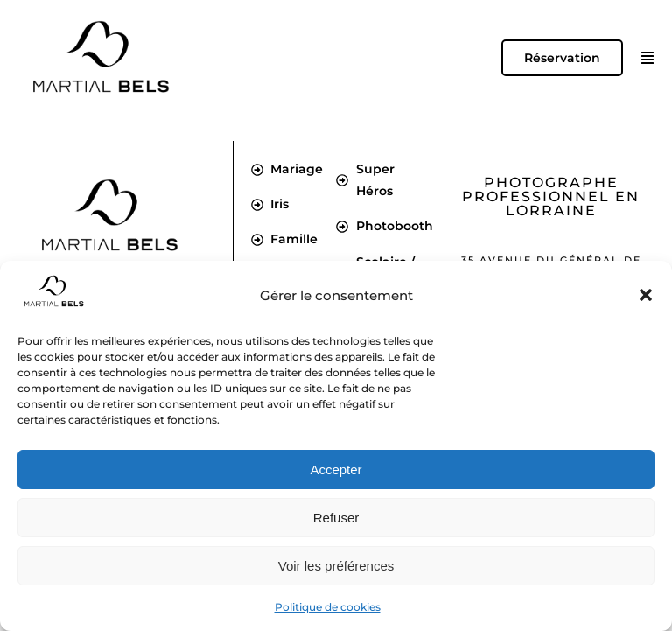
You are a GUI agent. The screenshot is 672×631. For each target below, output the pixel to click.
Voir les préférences (336, 566)
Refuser (336, 518)
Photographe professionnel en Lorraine (551, 196)
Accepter (336, 470)
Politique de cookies (328, 607)
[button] (646, 295)
